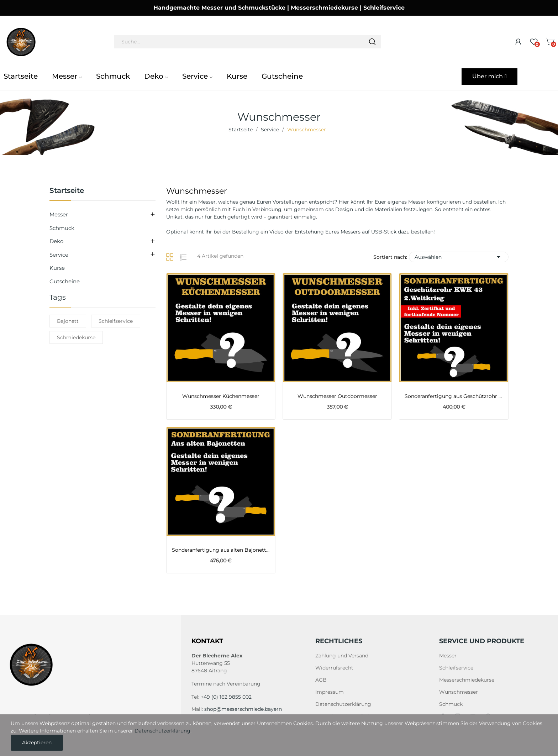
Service (59, 255)
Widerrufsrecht (334, 668)
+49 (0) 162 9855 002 (226, 697)
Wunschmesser (459, 692)
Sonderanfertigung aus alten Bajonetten (221, 550)
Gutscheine (65, 281)
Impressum (330, 692)
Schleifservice (116, 321)
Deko (56, 241)
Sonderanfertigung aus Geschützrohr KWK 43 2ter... (454, 396)
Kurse (57, 268)
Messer (59, 214)
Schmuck (62, 228)
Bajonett (68, 321)
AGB (321, 680)
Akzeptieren (37, 742)
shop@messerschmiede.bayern (243, 709)
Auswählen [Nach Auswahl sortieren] (459, 257)
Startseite (67, 191)
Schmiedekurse (76, 337)
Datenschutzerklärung (343, 704)
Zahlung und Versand (342, 656)
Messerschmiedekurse (467, 680)
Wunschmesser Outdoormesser (337, 396)
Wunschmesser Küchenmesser (221, 396)
